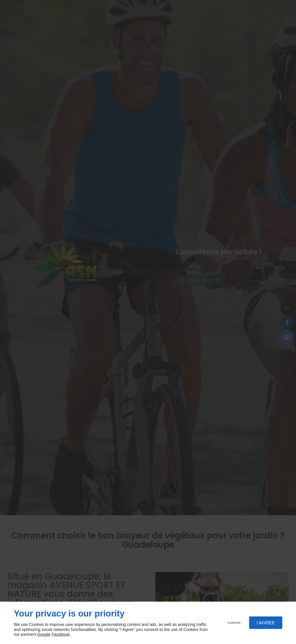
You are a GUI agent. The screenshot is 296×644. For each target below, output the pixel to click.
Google (44, 634)
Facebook (61, 634)
